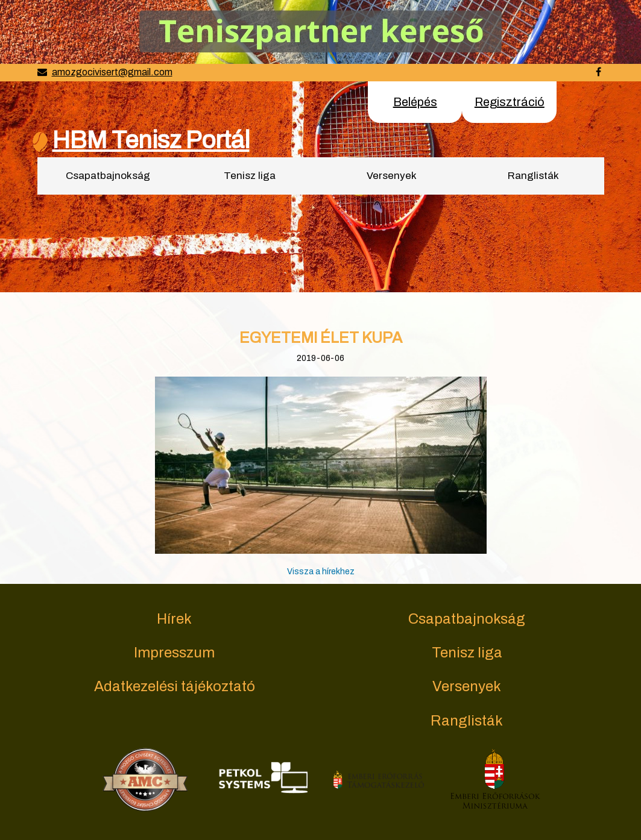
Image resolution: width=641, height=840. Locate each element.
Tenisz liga (250, 176)
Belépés (415, 102)
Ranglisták (533, 176)
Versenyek (392, 176)
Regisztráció (510, 102)
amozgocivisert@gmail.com (112, 72)
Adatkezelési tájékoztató (175, 686)
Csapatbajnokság (108, 176)
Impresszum (174, 653)
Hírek (174, 619)
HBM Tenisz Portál (151, 140)
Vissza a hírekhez (321, 572)
